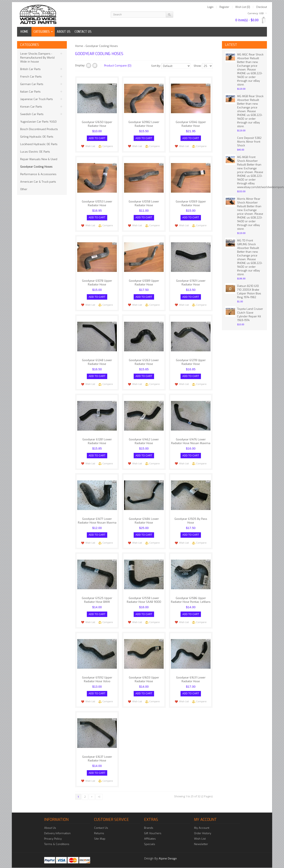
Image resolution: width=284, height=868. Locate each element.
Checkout (262, 7)
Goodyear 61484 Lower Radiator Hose (144, 518)
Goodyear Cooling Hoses (36, 167)
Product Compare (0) (118, 66)
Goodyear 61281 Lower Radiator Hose (97, 439)
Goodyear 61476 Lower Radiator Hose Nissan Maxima (191, 439)
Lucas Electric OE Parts (35, 152)
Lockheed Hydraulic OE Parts (39, 144)
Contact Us (101, 823)
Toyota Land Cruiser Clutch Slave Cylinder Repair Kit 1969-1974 (250, 315)
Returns (99, 828)
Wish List (90, 146)
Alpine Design (168, 854)
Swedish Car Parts (32, 114)
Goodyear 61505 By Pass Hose (191, 518)
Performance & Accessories (38, 174)
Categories (42, 32)
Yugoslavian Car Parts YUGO (38, 122)
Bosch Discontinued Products (39, 129)
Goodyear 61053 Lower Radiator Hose (97, 203)
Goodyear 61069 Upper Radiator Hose (191, 203)
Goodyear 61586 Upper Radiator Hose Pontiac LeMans (191, 597)
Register (224, 7)
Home (24, 32)
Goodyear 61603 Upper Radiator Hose (144, 676)
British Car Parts (30, 69)
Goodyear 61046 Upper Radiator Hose (191, 124)
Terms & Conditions (57, 839)
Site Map (100, 834)
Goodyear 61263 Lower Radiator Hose (144, 360)
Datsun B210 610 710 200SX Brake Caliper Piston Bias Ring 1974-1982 (249, 292)
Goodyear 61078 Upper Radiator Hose (97, 282)
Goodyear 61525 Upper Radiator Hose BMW (97, 597)
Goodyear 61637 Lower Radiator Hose (97, 754)
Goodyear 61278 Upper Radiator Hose (191, 360)
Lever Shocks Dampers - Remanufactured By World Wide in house (37, 58)
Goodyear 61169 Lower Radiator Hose (191, 282)
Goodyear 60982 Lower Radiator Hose (144, 124)
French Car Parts (31, 77)
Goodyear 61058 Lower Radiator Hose (144, 203)
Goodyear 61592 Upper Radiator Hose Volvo (97, 676)
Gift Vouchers (153, 828)
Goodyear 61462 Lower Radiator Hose (144, 439)
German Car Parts (32, 84)
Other (24, 189)
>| (99, 792)
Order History (203, 828)
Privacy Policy (53, 834)
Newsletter (201, 839)
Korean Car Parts (31, 107)
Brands (149, 823)
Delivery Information (57, 828)
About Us (50, 823)
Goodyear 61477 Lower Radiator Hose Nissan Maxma (97, 518)
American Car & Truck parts (38, 182)
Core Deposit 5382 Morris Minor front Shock (249, 142)
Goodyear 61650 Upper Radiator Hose (97, 124)
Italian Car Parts (30, 92)
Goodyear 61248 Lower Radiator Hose (97, 360)
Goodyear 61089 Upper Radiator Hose (144, 282)
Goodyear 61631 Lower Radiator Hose (191, 676)
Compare (108, 146)
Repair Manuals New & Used (39, 159)
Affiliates (150, 834)
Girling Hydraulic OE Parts (37, 137)
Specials (150, 839)
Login (210, 7)
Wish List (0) (243, 7)
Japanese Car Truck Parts (37, 99)
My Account (202, 823)
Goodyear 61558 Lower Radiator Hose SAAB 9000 (144, 597)
